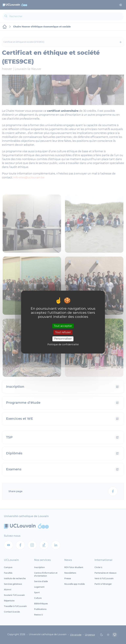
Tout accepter (63, 326)
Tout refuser (63, 332)
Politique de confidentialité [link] (63, 344)
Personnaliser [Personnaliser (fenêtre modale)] (63, 339)
